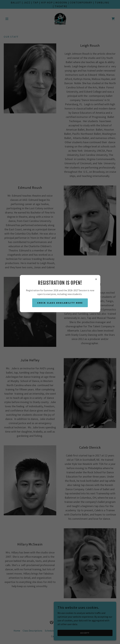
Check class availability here (60, 303)
